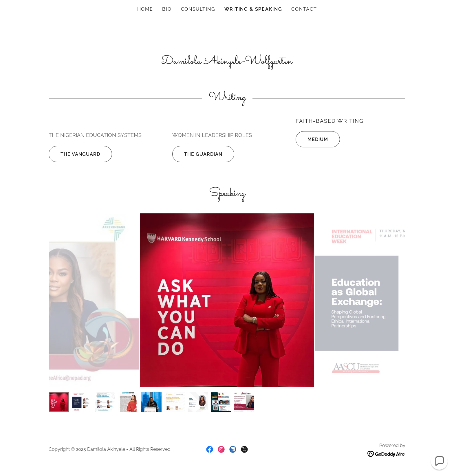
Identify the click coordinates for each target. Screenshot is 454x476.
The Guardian (197, 154)
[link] (210, 449)
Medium (312, 139)
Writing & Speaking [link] (253, 9)
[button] (439, 461)
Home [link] (145, 9)
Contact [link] (304, 9)
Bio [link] (167, 9)
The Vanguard (74, 154)
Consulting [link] (198, 9)
